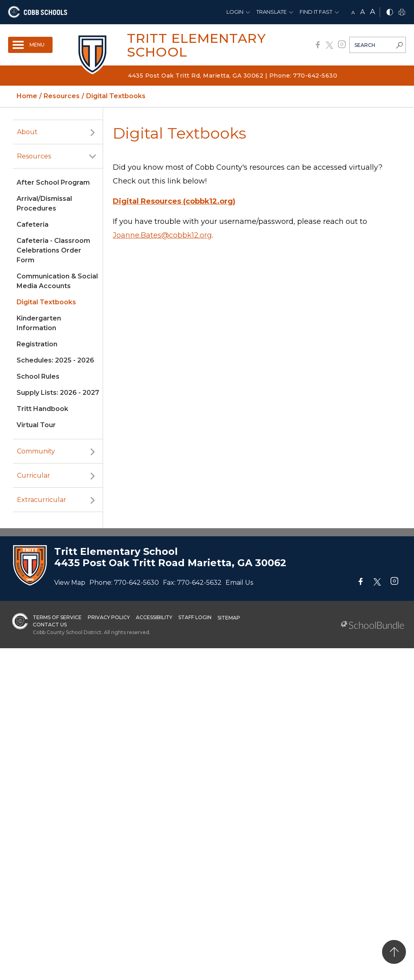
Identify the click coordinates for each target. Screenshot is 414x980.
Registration (37, 344)
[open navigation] (30, 45)
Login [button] (235, 12)
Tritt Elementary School (196, 45)
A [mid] (362, 12)
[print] (402, 13)
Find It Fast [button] (316, 12)
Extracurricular (42, 500)
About (27, 132)
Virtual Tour (36, 425)
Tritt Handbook (42, 409)
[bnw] (390, 13)
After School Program (53, 182)
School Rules (38, 376)
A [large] (373, 12)
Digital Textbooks (46, 302)
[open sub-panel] (93, 132)
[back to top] (394, 952)
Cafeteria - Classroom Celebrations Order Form (53, 250)
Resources (34, 156)
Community (36, 451)
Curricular (34, 475)
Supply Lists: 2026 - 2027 (58, 393)
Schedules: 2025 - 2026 (55, 360)
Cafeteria (33, 224)
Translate (271, 12)
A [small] (353, 12)
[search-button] (399, 46)
